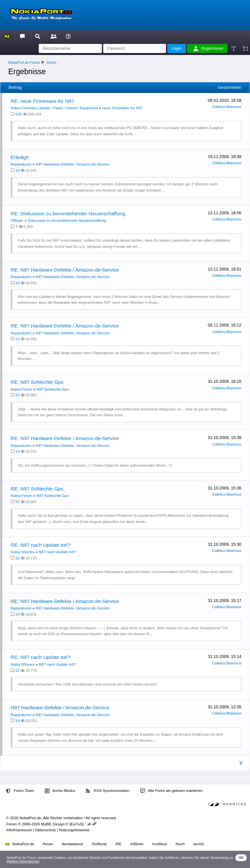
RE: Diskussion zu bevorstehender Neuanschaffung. (69, 214)
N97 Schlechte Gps (53, 389)
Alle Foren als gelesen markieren (172, 791)
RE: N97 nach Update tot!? (41, 545)
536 (18, 114)
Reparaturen (21, 164)
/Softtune (99, 844)
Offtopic (17, 220)
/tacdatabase (72, 844)
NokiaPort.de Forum (24, 62)
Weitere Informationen (23, 861)
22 (17, 558)
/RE (118, 844)
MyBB (46, 824)
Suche (52, 62)
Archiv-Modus (60, 791)
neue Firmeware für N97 (122, 108)
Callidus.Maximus (227, 107)
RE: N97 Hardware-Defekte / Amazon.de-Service (65, 270)
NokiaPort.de (20, 844)
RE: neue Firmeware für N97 (42, 101)
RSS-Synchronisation (108, 791)
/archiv (199, 844)
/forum (48, 844)
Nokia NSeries (23, 552)
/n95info (137, 844)
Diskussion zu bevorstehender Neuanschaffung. (67, 220)
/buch (180, 844)
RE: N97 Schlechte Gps (37, 382)
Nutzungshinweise (74, 830)
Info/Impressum (19, 830)
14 (17, 170)
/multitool (160, 844)
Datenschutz (46, 830)
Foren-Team (20, 791)
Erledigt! (20, 157)
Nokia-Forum (22, 389)
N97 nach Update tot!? (57, 552)
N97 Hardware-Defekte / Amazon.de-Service (72, 164)
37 (17, 395)
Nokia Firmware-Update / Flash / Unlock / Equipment (55, 108)
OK (241, 858)
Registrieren (209, 48)
